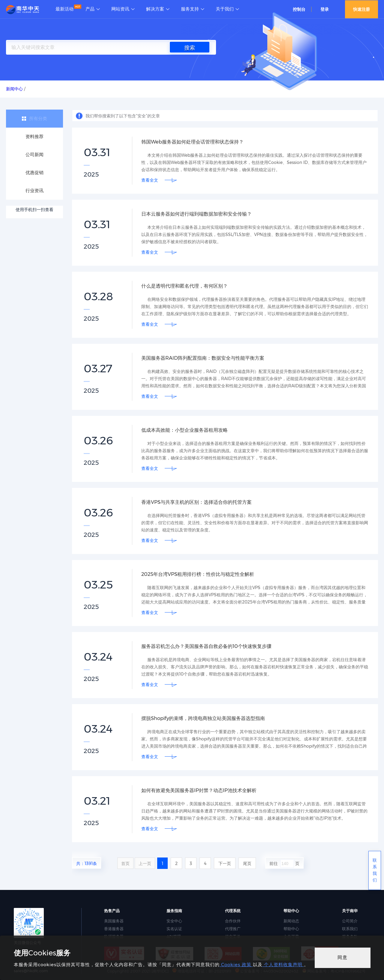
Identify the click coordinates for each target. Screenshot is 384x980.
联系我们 (350, 929)
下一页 (225, 864)
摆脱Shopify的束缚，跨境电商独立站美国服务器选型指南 (211, 718)
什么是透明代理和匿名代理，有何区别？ (190, 286)
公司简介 (350, 921)
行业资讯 (34, 191)
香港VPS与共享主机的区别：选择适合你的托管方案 (203, 502)
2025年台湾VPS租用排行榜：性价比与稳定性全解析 (204, 574)
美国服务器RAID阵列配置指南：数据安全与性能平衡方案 (210, 358)
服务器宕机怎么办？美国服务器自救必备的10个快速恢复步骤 (214, 646)
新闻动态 (291, 921)
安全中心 (174, 921)
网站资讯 (120, 9)
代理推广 (233, 929)
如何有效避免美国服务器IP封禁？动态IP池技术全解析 (206, 790)
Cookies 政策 (236, 965)
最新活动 (64, 9)
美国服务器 (114, 921)
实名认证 (174, 929)
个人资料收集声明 (283, 965)
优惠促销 (34, 172)
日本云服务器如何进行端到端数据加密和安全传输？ (203, 214)
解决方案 (155, 9)
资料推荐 (34, 136)
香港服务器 (114, 929)
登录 (325, 9)
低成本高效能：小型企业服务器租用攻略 (190, 430)
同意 (343, 957)
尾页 (247, 864)
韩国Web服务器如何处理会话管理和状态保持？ (199, 142)
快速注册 (361, 9)
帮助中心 (291, 929)
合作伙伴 (233, 921)
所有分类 (38, 118)
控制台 (299, 9)
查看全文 (150, 180)
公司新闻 (34, 154)
